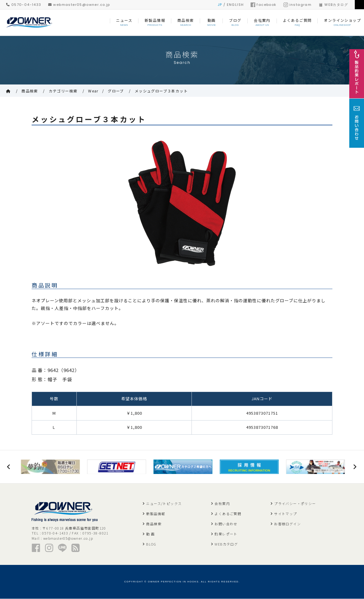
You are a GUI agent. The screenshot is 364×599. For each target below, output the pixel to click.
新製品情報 (156, 514)
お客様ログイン (287, 524)
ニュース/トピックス (164, 504)
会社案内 (222, 504)
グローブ (116, 91)
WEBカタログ (333, 5)
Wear (93, 91)
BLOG (151, 544)
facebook (263, 5)
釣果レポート (226, 534)
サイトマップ (285, 514)
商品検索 (30, 91)
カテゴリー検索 (63, 91)
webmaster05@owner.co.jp (79, 5)
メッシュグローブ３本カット (161, 91)
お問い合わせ (226, 524)
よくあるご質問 (228, 514)
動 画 (150, 534)
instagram (298, 5)
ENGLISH (235, 5)
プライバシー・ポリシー (295, 504)
